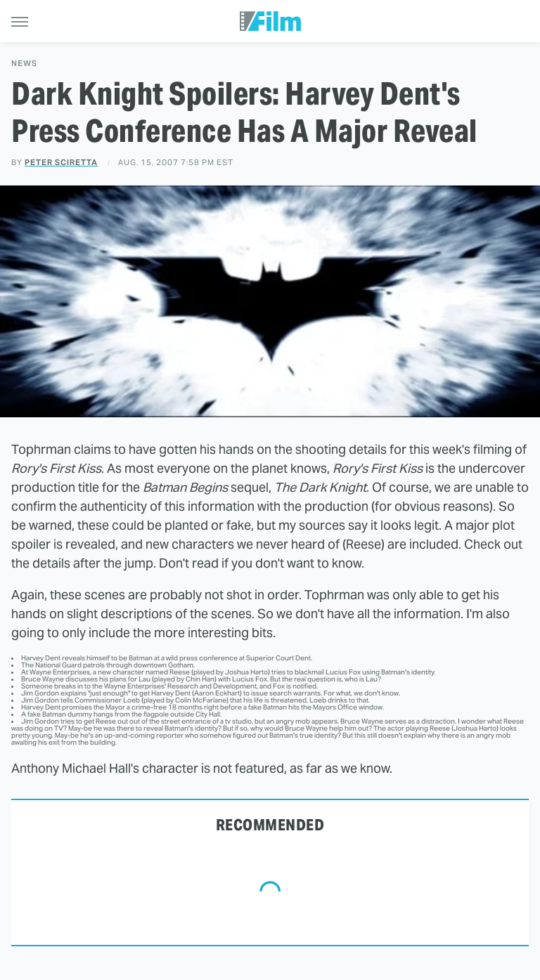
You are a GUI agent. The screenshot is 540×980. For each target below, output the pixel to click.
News (24, 64)
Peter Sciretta (61, 162)
